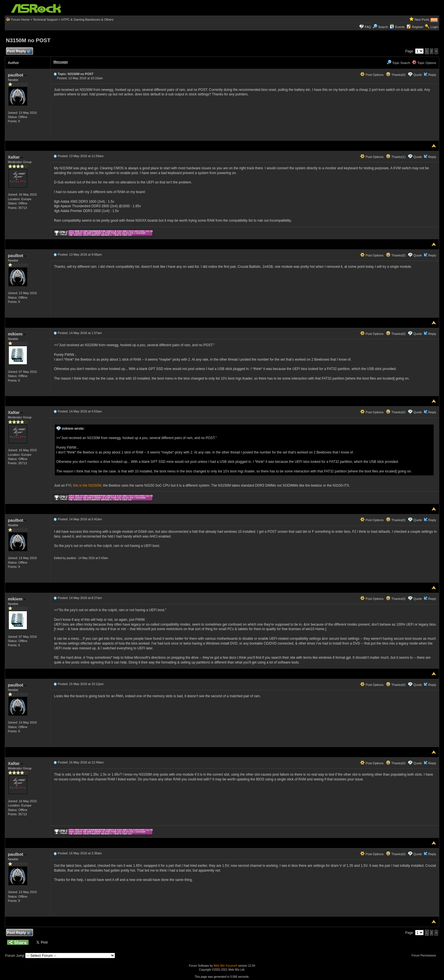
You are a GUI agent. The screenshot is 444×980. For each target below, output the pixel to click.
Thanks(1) (396, 157)
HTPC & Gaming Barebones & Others (87, 20)
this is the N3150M (87, 485)
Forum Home (20, 20)
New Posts (422, 20)
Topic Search (398, 63)
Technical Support (45, 20)
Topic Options (424, 63)
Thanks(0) (396, 75)
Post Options (372, 75)
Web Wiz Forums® (225, 966)
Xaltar (15, 157)
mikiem (17, 334)
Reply (432, 75)
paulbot (17, 75)
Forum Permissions (425, 956)
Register (418, 27)
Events (397, 27)
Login (434, 27)
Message (61, 62)
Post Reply (19, 51)
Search (383, 27)
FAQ (368, 27)
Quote (418, 75)
